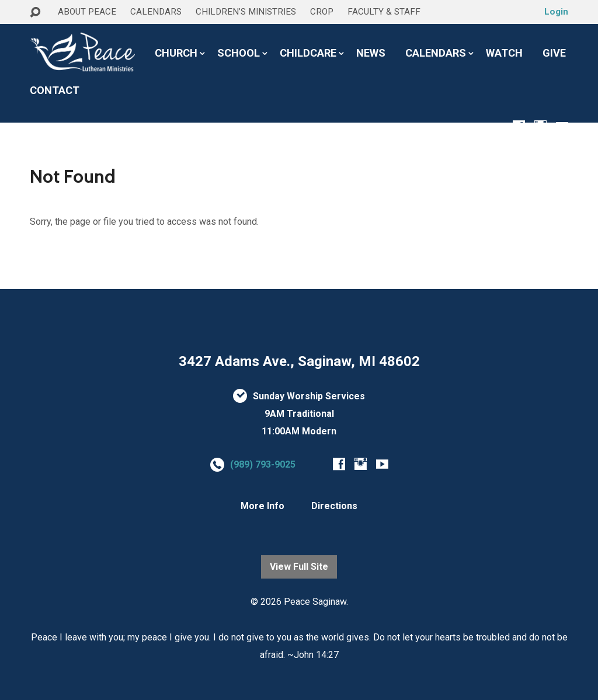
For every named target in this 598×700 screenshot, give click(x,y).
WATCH (504, 53)
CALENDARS (156, 12)
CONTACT (55, 90)
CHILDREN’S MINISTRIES (246, 12)
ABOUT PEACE (87, 12)
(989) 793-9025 (263, 464)
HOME (45, 34)
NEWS (371, 53)
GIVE (554, 53)
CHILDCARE (308, 53)
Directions (334, 506)
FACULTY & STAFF (384, 12)
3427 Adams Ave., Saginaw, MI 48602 (299, 361)
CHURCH (176, 53)
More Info (263, 506)
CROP (322, 12)
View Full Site (299, 567)
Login (556, 12)
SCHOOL (239, 53)
